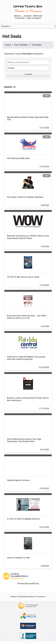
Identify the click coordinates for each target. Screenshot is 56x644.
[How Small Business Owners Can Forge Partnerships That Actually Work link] (28, 424)
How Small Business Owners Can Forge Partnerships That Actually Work (24, 440)
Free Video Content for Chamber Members (25, 197)
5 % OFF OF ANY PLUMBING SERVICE (23, 519)
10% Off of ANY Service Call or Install (23, 277)
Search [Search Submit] (28, 74)
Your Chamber (21, 45)
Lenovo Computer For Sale (18, 558)
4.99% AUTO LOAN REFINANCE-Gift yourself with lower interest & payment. (26, 358)
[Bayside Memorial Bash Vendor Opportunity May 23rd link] (28, 102)
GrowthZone (34, 584)
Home (8, 45)
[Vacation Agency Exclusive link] (28, 465)
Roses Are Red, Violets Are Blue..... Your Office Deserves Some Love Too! (27, 317)
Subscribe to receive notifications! (24, 54)
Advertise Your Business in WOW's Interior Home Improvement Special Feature (28, 237)
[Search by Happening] (28, 68)
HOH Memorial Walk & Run (18, 158)
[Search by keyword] (28, 62)
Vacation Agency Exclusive (18, 480)
